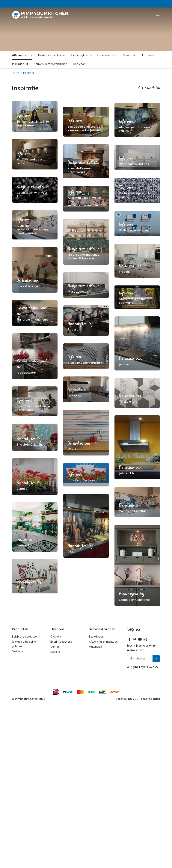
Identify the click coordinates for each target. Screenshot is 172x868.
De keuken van (107, 55)
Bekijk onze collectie (24, 637)
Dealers (55, 652)
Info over (148, 55)
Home (16, 73)
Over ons (56, 637)
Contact (55, 647)
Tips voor (79, 64)
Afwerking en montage (103, 642)
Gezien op (130, 55)
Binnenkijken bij (81, 55)
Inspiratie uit (20, 64)
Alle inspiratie (22, 55)
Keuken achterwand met (50, 64)
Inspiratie (29, 73)
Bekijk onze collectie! (52, 55)
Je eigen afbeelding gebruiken (24, 644)
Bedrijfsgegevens (61, 642)
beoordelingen (150, 699)
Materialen (19, 651)
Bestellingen (96, 637)
